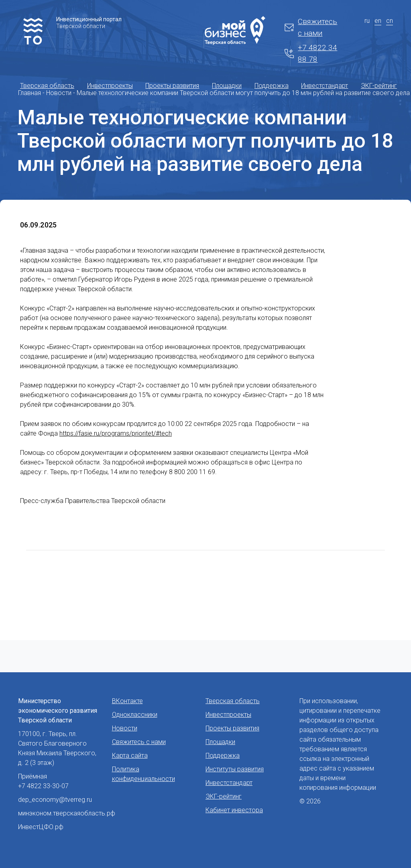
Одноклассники (135, 715)
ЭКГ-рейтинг (379, 86)
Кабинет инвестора (234, 810)
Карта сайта (130, 755)
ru (367, 21)
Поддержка (272, 86)
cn (390, 21)
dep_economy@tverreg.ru (55, 800)
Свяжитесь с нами (311, 27)
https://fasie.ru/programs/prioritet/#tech (116, 433)
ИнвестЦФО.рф (41, 827)
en (378, 21)
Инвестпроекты (110, 86)
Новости (125, 728)
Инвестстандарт (325, 86)
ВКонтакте (127, 701)
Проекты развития (172, 86)
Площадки (227, 86)
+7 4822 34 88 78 (311, 53)
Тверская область (47, 86)
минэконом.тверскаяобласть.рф (67, 813)
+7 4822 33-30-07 (43, 786)
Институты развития (235, 769)
